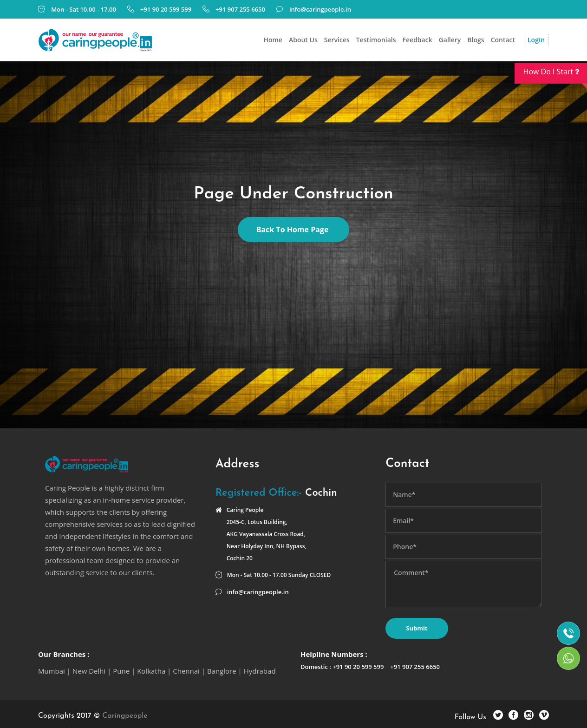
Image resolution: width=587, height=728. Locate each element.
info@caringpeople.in (320, 9)
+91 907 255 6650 (240, 9)
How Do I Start (555, 75)
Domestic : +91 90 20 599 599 (342, 667)
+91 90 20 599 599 (166, 9)
